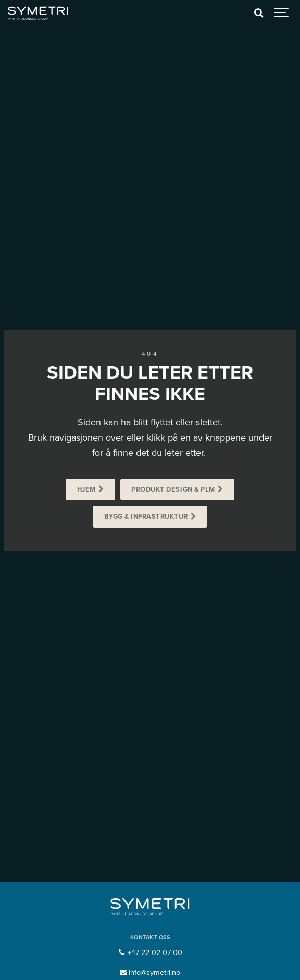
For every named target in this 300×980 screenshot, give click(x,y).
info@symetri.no (150, 972)
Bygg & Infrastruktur (146, 517)
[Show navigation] (282, 13)
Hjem (86, 489)
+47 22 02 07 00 (150, 953)
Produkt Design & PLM (173, 489)
